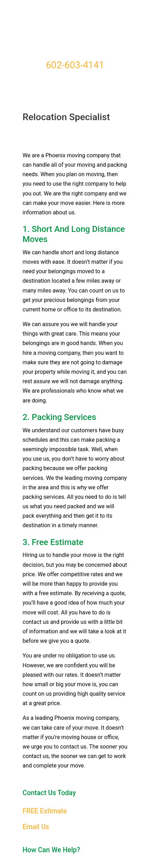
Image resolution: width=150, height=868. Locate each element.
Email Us (36, 827)
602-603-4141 (75, 65)
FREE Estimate (45, 811)
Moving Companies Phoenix (75, 28)
